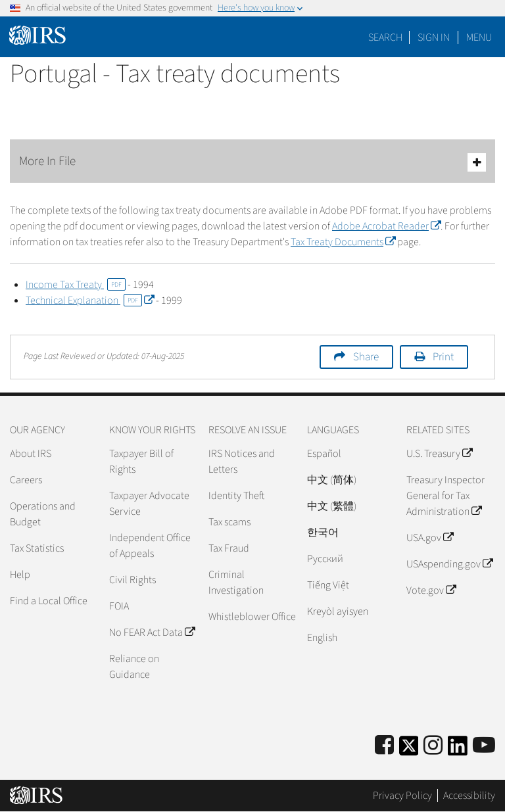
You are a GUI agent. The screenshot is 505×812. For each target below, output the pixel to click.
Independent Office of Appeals (150, 546)
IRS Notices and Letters (242, 462)
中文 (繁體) (332, 506)
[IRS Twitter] (409, 750)
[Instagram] (433, 746)
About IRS (31, 454)
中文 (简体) (332, 480)
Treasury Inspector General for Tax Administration (445, 496)
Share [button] (366, 357)
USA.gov (430, 538)
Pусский (325, 559)
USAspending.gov (449, 564)
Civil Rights (132, 580)
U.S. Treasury (439, 454)
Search (385, 37)
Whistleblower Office (252, 617)
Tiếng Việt (328, 585)
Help (20, 575)
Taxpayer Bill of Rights (141, 462)
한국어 (323, 533)
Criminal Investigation (236, 583)
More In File (252, 162)
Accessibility (469, 796)
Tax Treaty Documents (343, 242)
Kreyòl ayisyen (338, 611)
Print (443, 357)
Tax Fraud (229, 548)
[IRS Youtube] (484, 746)
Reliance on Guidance (134, 667)
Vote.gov (431, 590)
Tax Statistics (37, 548)
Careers (26, 480)
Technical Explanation (90, 300)
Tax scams (229, 522)
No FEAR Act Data (152, 633)
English (322, 638)
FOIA (119, 606)
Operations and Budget (43, 514)
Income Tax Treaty (76, 285)
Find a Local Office (49, 601)
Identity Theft (236, 496)
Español (324, 454)
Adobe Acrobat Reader (386, 226)
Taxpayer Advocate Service (149, 504)
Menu (479, 37)
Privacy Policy (402, 796)
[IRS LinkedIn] (458, 750)
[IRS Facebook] (384, 746)
